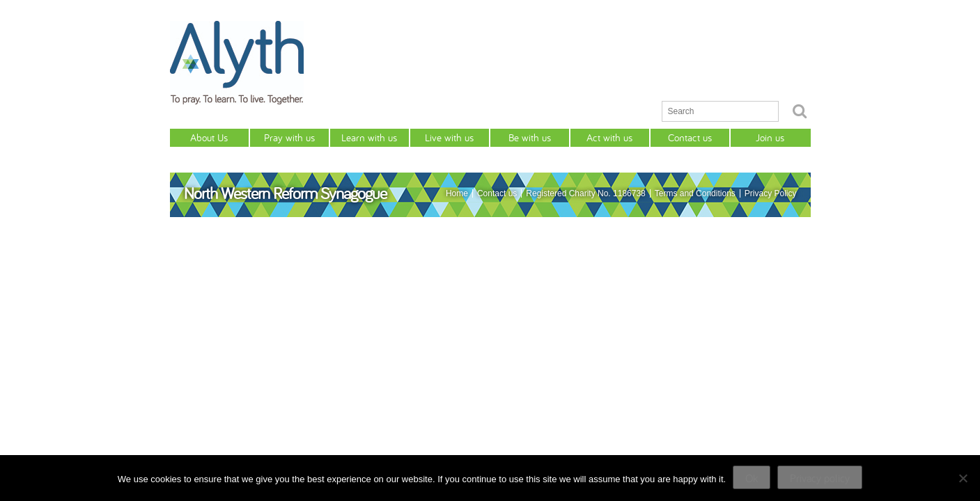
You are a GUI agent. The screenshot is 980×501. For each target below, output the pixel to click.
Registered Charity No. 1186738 (585, 193)
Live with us (449, 137)
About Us (209, 137)
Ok (752, 478)
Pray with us (289, 137)
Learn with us (369, 137)
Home (457, 193)
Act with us (609, 137)
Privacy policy (820, 478)
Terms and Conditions (695, 193)
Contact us (690, 137)
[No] (963, 478)
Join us (770, 137)
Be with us (530, 137)
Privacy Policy (771, 193)
